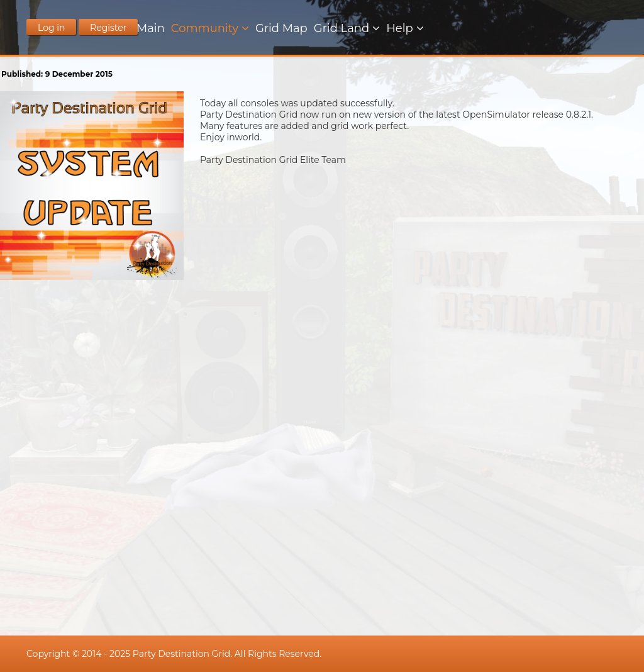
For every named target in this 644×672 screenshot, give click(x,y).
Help (400, 28)
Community (205, 28)
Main (151, 28)
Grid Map (281, 28)
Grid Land (341, 28)
